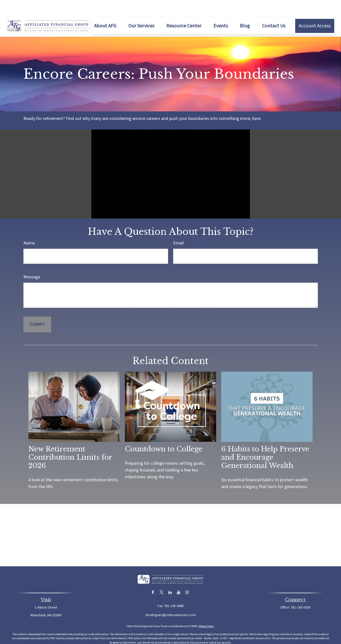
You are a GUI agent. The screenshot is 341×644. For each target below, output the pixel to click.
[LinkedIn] (170, 577)
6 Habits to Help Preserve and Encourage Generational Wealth (265, 442)
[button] (105, 11)
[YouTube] (179, 577)
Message (32, 262)
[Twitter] (161, 577)
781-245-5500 (300, 592)
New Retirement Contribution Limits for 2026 (70, 442)
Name (29, 228)
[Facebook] (153, 577)
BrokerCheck (206, 611)
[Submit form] (37, 309)
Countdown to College (164, 434)
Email (178, 228)
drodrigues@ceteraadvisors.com (171, 600)
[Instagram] (187, 577)
